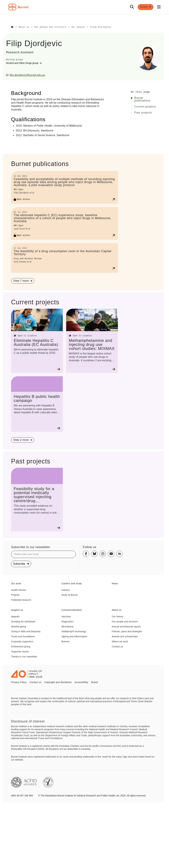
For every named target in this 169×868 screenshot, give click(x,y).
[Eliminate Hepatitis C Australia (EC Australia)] (37, 341)
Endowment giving (21, 646)
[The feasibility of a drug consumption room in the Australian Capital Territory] (64, 258)
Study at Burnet (70, 595)
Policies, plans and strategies (127, 631)
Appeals (15, 616)
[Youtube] (111, 554)
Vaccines (66, 616)
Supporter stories (20, 651)
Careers (66, 590)
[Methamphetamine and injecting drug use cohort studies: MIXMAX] (92, 341)
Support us (17, 610)
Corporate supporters (22, 641)
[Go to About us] (24, 27)
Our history (117, 616)
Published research (21, 600)
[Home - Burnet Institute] (18, 7)
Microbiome (67, 626)
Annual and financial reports (126, 626)
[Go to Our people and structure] (50, 27)
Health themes (19, 590)
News (115, 583)
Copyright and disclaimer (58, 682)
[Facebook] (86, 554)
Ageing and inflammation (74, 636)
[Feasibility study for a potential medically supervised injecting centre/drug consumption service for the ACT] (37, 499)
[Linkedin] (119, 554)
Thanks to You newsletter (24, 656)
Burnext (65, 641)
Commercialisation (72, 610)
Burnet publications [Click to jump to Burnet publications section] (142, 99)
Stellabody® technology (74, 631)
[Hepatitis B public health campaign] (37, 404)
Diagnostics (67, 621)
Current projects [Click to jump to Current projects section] (145, 106)
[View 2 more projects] (23, 440)
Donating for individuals (23, 621)
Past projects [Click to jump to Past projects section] (143, 113)
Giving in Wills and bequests (26, 631)
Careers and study (72, 583)
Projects (15, 595)
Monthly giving (19, 626)
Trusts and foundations (23, 636)
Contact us (117, 646)
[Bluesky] (94, 554)
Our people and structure (125, 621)
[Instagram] (103, 554)
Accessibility (81, 682)
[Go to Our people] (78, 27)
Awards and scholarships (125, 636)
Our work (16, 583)
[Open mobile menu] (159, 7)
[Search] (132, 7)
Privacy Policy (19, 682)
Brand (94, 682)
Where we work (120, 641)
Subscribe (21, 564)
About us (117, 610)
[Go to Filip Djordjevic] (101, 27)
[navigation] (84, 7)
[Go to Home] (12, 27)
